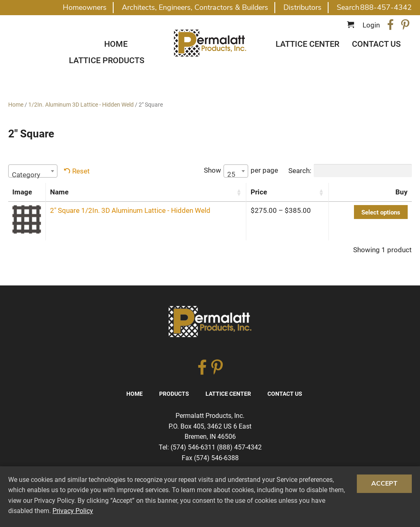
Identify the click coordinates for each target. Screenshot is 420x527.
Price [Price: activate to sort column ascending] (259, 192)
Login (371, 25)
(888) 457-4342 (239, 447)
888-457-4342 (386, 7)
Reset (81, 171)
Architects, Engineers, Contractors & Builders (195, 7)
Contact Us (376, 44)
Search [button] (348, 7)
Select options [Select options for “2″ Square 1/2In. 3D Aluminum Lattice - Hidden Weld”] (381, 212)
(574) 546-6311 (193, 447)
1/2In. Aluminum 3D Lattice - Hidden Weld (81, 105)
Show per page (241, 171)
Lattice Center (307, 44)
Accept (384, 484)
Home (116, 44)
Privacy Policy (73, 511)
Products (174, 394)
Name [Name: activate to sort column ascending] (59, 192)
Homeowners (85, 7)
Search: (350, 171)
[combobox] (33, 171)
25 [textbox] (231, 174)
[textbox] (33, 175)
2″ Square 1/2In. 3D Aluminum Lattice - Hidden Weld (130, 210)
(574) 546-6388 (216, 458)
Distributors (302, 7)
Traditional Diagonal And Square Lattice (210, 43)
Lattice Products (107, 60)
